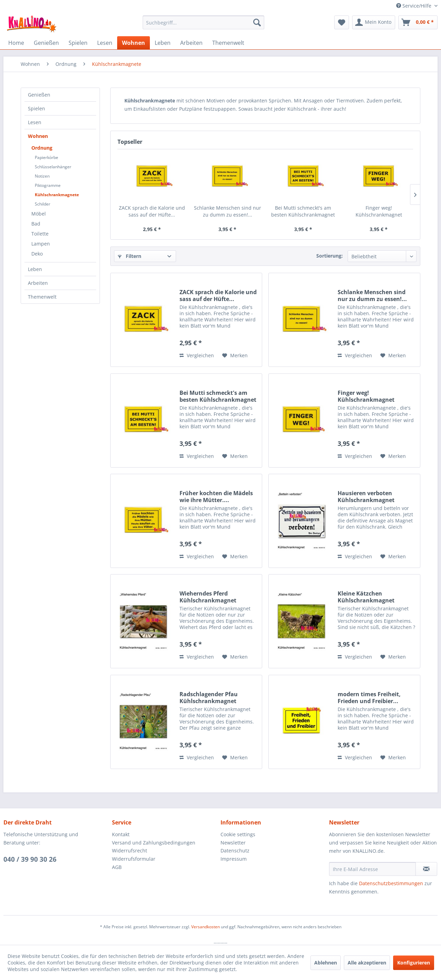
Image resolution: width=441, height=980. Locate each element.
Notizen (42, 176)
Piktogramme (48, 185)
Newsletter (233, 843)
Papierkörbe (47, 157)
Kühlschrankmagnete (57, 195)
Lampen (41, 244)
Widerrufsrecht (130, 851)
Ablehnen (326, 963)
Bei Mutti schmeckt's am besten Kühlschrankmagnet (303, 211)
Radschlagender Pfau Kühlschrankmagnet (209, 698)
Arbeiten (38, 283)
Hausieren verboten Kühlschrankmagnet (366, 497)
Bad (36, 224)
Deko (37, 254)
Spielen (37, 108)
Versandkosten (206, 927)
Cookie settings (238, 834)
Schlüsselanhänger (53, 167)
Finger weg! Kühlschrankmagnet (379, 211)
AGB (117, 867)
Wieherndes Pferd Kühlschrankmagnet (208, 597)
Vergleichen (197, 355)
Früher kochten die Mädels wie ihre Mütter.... (216, 497)
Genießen (39, 95)
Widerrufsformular (134, 859)
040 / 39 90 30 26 (30, 859)
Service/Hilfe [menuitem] (414, 6)
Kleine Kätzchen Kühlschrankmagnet (366, 597)
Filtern (130, 256)
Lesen (35, 122)
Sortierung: (330, 256)
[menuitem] (203, 22)
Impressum (234, 859)
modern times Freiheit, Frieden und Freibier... (369, 698)
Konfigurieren (414, 963)
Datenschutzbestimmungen (391, 883)
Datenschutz (235, 851)
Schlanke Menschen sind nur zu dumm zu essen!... (228, 211)
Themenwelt (42, 297)
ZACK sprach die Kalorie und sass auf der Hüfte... (152, 211)
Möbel (39, 214)
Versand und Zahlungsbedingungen (154, 843)
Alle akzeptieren (367, 963)
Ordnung (42, 148)
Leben (35, 269)
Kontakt (121, 834)
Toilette (40, 234)
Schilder (43, 204)
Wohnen (38, 136)
